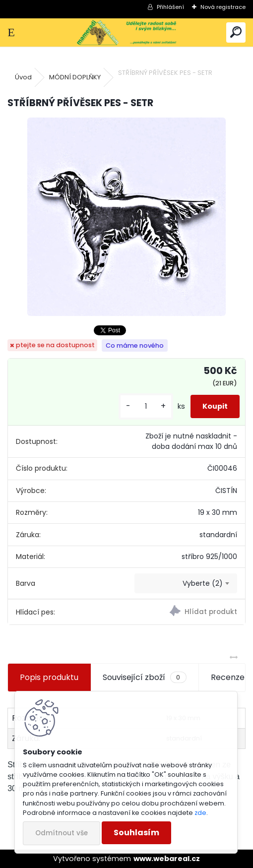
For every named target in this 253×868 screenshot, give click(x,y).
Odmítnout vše (62, 833)
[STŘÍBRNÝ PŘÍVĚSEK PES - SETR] (126, 217)
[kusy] (146, 406)
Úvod (23, 77)
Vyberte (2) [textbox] (203, 583)
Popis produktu (49, 677)
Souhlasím (136, 833)
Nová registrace (223, 7)
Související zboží (144, 678)
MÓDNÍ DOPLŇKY (75, 77)
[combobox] (186, 583)
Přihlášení (170, 7)
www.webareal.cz (167, 859)
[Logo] (126, 32)
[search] (236, 32)
